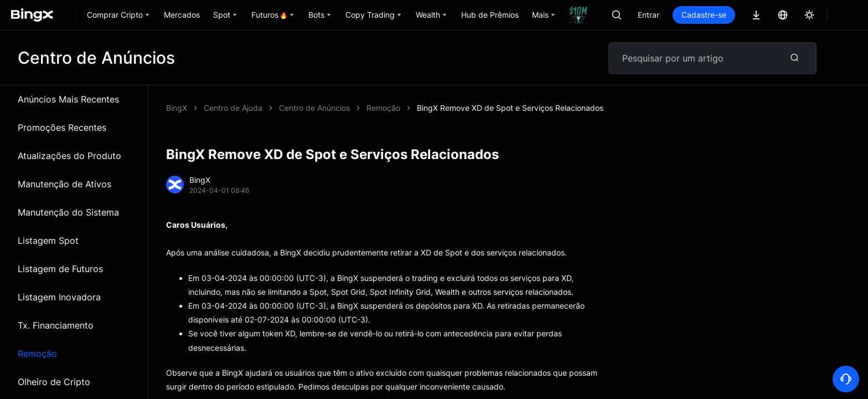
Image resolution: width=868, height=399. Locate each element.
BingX (177, 108)
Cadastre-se (742, 15)
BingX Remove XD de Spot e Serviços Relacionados (372, 108)
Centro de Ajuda (233, 108)
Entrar (686, 15)
